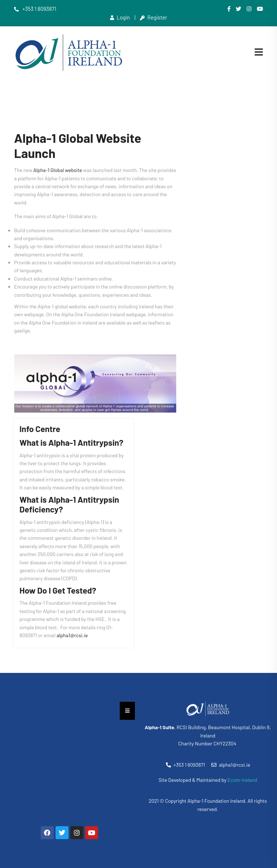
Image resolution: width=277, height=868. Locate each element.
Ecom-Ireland (242, 780)
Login (120, 17)
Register (154, 17)
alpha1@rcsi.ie (72, 635)
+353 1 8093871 (35, 9)
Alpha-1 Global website (58, 170)
